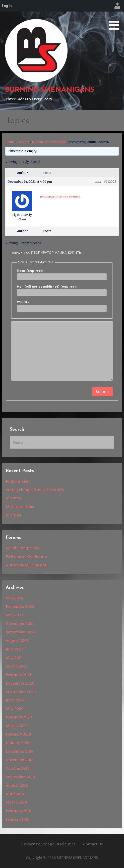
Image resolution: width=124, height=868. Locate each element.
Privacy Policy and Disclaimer (48, 844)
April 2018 (15, 794)
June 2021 (14, 649)
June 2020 (15, 700)
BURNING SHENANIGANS (49, 90)
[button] (116, 16)
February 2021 (19, 675)
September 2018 (20, 777)
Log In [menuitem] (7, 6)
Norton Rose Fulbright (49, 142)
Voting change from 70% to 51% (35, 490)
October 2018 (18, 768)
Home (10, 142)
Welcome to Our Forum (26, 557)
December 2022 (20, 607)
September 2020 (21, 692)
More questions (20, 507)
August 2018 (17, 785)
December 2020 (20, 683)
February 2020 (19, 717)
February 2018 (18, 811)
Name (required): (30, 271)
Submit (103, 392)
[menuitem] (117, 6)
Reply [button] (98, 182)
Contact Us (93, 844)
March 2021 (16, 666)
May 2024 (15, 598)
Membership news (23, 548)
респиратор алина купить (60, 196)
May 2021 (14, 658)
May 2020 (15, 709)
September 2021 (20, 632)
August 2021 (17, 641)
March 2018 (16, 802)
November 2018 (20, 760)
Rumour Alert (18, 481)
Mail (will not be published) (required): (47, 287)
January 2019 (17, 743)
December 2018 (20, 751)
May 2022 (15, 615)
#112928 (110, 182)
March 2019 (16, 726)
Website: (23, 303)
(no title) (13, 498)
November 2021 (20, 624)
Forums (23, 142)
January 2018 (18, 819)
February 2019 (18, 734)
